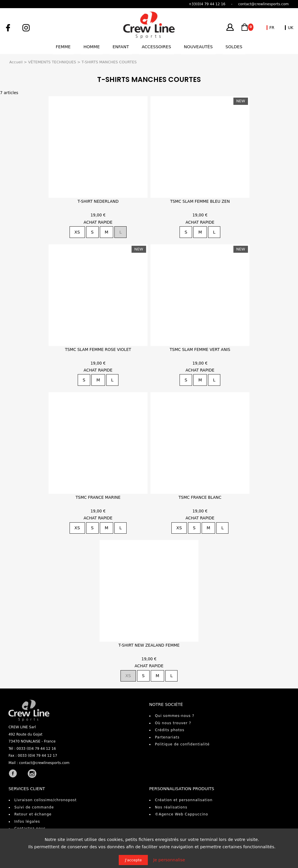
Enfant (121, 47)
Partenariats (167, 737)
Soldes (234, 47)
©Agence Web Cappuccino (181, 814)
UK (291, 28)
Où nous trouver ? (173, 723)
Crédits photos (170, 730)
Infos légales (27, 822)
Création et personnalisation (184, 800)
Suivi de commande (34, 807)
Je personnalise (169, 860)
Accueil (16, 62)
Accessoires (156, 47)
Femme (63, 47)
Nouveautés (198, 47)
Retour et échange (33, 814)
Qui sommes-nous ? (174, 716)
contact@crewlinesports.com (44, 763)
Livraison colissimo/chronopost (45, 800)
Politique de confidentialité (182, 744)
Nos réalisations (171, 807)
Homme (92, 47)
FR (272, 28)
